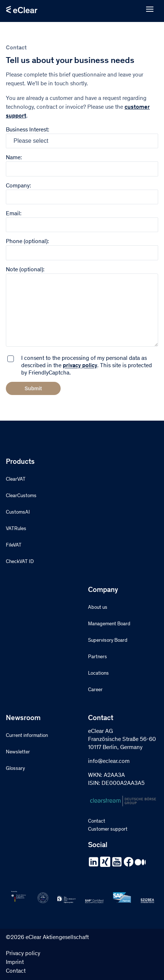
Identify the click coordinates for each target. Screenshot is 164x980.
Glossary (15, 769)
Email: (82, 219)
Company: (82, 192)
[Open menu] (150, 10)
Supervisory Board (108, 641)
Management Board (109, 624)
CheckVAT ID (20, 562)
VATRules (16, 529)
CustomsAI (18, 513)
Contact (97, 821)
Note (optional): (82, 308)
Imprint (15, 962)
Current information (27, 736)
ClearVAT (16, 480)
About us (98, 608)
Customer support (108, 830)
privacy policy (80, 366)
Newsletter (18, 752)
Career (95, 690)
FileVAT (14, 545)
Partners (98, 657)
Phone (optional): (82, 247)
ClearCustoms (21, 496)
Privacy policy (23, 954)
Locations (98, 674)
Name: (82, 163)
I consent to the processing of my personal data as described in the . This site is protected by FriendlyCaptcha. (87, 366)
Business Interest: (82, 138)
